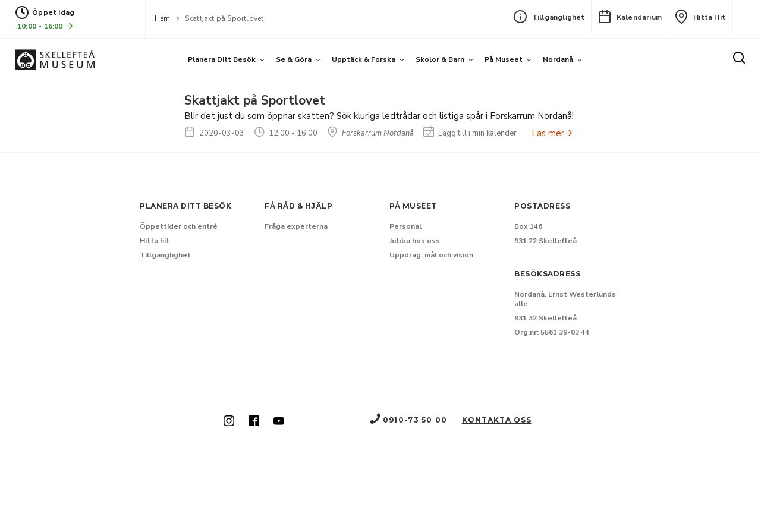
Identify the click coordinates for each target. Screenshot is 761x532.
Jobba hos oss (415, 241)
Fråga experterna (296, 226)
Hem (163, 18)
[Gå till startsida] (55, 60)
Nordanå (558, 59)
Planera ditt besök (222, 59)
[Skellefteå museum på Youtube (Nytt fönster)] (279, 422)
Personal (405, 226)
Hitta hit (700, 17)
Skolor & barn (440, 59)
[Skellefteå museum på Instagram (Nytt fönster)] (229, 422)
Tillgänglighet (549, 17)
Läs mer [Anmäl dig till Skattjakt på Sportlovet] (553, 133)
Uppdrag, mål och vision (431, 255)
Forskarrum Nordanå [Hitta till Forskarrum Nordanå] (370, 133)
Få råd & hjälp (298, 206)
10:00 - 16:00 (46, 26)
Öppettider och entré (179, 226)
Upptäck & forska (364, 59)
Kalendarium (630, 17)
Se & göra (294, 59)
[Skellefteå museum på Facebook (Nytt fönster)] (254, 422)
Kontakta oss (497, 420)
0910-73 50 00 (408, 420)
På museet (504, 59)
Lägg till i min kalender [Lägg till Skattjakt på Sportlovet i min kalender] (470, 133)
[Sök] (739, 59)
